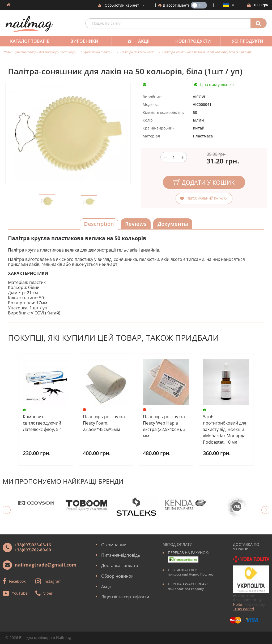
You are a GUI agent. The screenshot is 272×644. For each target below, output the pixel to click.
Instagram (53, 581)
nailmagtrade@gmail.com (46, 565)
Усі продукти (243, 41)
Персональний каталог (207, 198)
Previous (7, 510)
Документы (173, 224)
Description (99, 224)
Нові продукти (189, 41)
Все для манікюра (35, 637)
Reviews (136, 224)
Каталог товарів (29, 41)
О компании (114, 545)
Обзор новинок (117, 576)
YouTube (20, 593)
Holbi (238, 604)
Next (265, 510)
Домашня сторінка (8, 5)
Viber (48, 593)
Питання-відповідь (121, 555)
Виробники (83, 41)
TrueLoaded (244, 609)
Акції (141, 41)
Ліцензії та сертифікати (125, 597)
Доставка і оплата (120, 565)
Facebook (17, 581)
